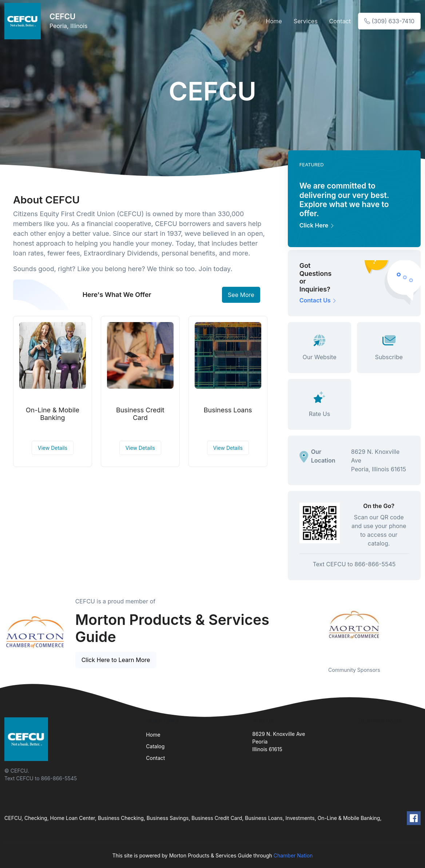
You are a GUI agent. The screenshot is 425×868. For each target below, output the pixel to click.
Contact (340, 21)
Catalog (155, 746)
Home (274, 21)
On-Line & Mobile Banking (53, 414)
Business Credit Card (140, 414)
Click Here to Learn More (116, 660)
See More (241, 295)
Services (306, 21)
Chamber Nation (293, 855)
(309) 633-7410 (389, 21)
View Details (53, 448)
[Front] (24, 21)
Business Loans (228, 410)
